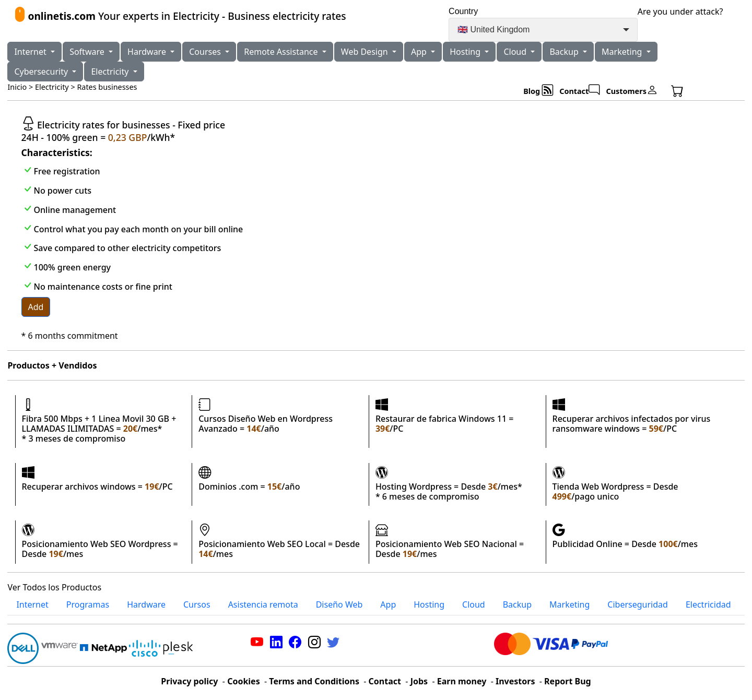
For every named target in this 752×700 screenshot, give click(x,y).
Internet (31, 52)
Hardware (148, 52)
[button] (690, 91)
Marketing (623, 52)
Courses (206, 52)
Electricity (111, 72)
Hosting (466, 52)
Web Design (366, 52)
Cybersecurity (42, 72)
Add (36, 307)
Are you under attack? (680, 11)
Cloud (516, 52)
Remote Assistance (282, 52)
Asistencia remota (263, 604)
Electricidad (708, 604)
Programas (88, 604)
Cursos (197, 604)
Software (88, 52)
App (420, 52)
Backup (565, 52)
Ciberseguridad (638, 604)
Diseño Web (339, 604)
